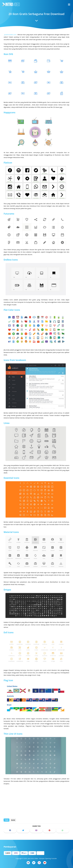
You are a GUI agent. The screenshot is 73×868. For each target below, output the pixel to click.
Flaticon (9, 169)
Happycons (10, 120)
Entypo (8, 585)
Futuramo (10, 218)
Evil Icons (9, 627)
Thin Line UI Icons (14, 726)
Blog (13, 820)
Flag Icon (9, 674)
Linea (7, 423)
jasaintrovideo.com (11, 44)
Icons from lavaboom (15, 361)
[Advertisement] (36, 804)
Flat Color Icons (12, 312)
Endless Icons (11, 263)
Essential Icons (12, 476)
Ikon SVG (9, 63)
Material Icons (12, 529)
